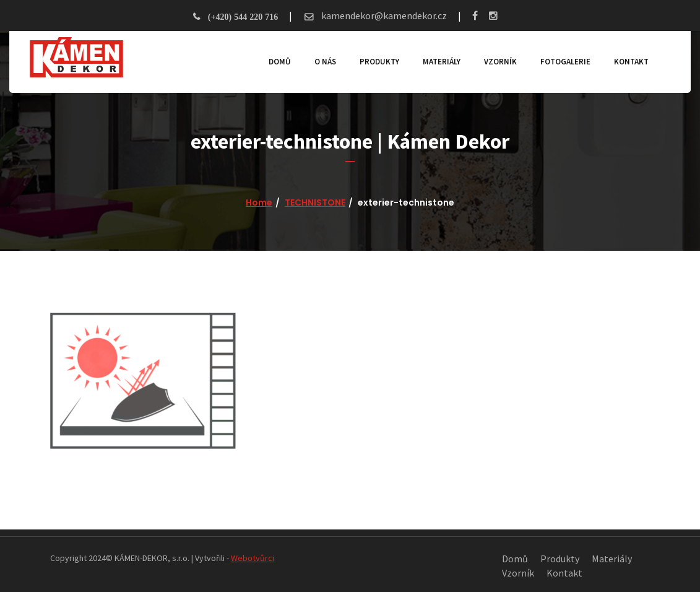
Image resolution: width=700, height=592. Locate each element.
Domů (275, 62)
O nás (321, 62)
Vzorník (496, 62)
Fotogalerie (561, 62)
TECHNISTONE (315, 202)
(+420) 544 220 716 (243, 17)
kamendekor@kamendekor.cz (383, 15)
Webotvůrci (253, 558)
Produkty (375, 62)
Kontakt (627, 62)
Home (259, 202)
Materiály (437, 62)
